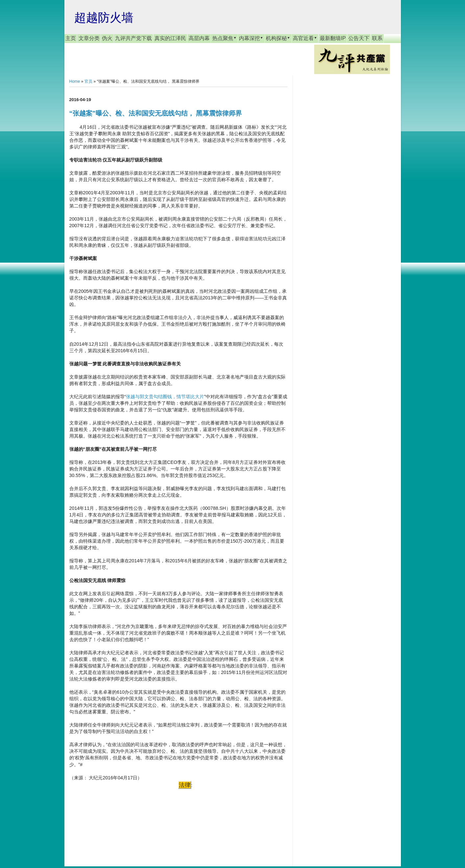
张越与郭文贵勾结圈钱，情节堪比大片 (165, 397)
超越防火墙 (104, 18)
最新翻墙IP (333, 38)
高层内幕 (199, 38)
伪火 (107, 38)
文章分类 (89, 38)
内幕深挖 (251, 38)
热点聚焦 (224, 38)
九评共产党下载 (133, 38)
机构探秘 (278, 38)
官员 (88, 81)
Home (75, 81)
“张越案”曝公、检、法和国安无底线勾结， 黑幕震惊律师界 (156, 113)
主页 (71, 38)
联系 (377, 38)
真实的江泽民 (170, 38)
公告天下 (359, 38)
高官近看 (305, 38)
